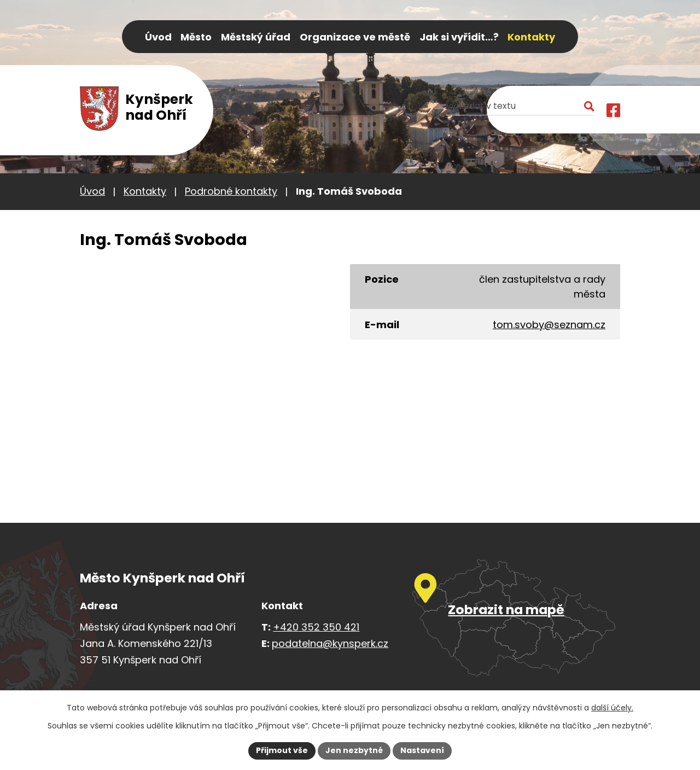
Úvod (92, 191)
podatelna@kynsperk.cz (330, 643)
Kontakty (145, 191)
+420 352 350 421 (316, 627)
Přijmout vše (282, 750)
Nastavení (422, 750)
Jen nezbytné (354, 750)
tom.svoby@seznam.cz (549, 325)
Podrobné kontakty (231, 191)
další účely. (612, 708)
